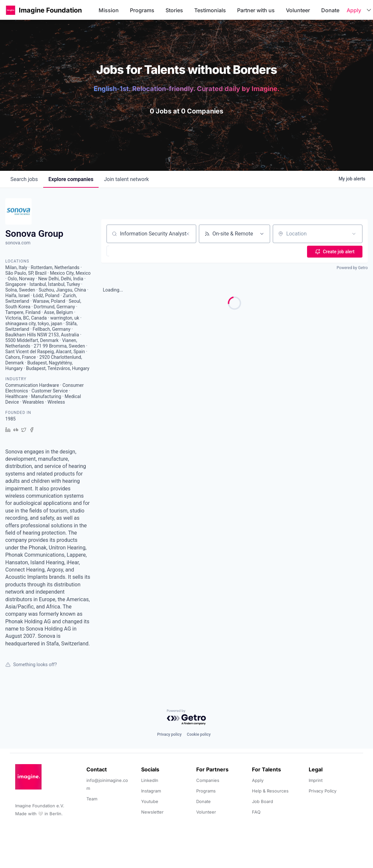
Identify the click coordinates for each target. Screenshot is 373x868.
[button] (11, 10)
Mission (109, 10)
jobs (24, 179)
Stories (174, 10)
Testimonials (210, 10)
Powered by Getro (352, 267)
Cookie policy (199, 734)
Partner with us (256, 10)
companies (71, 179)
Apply (354, 10)
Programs (142, 10)
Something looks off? (31, 665)
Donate (330, 10)
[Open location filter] (354, 234)
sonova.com (18, 243)
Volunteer (298, 10)
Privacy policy (169, 734)
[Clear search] (188, 234)
